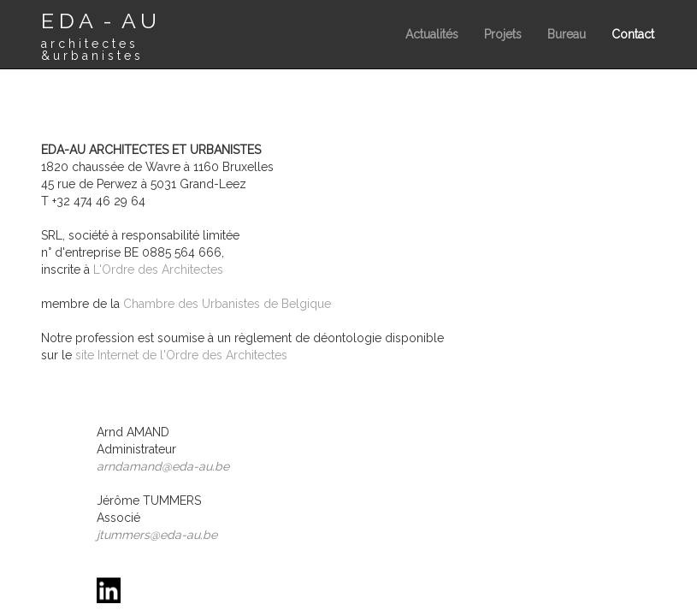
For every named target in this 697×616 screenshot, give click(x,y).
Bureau (567, 34)
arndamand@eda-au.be (163, 466)
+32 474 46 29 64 (99, 201)
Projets (503, 34)
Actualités (432, 34)
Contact (633, 34)
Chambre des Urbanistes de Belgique (227, 304)
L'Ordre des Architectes (158, 269)
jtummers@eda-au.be (157, 535)
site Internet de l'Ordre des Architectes (181, 355)
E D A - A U (99, 35)
